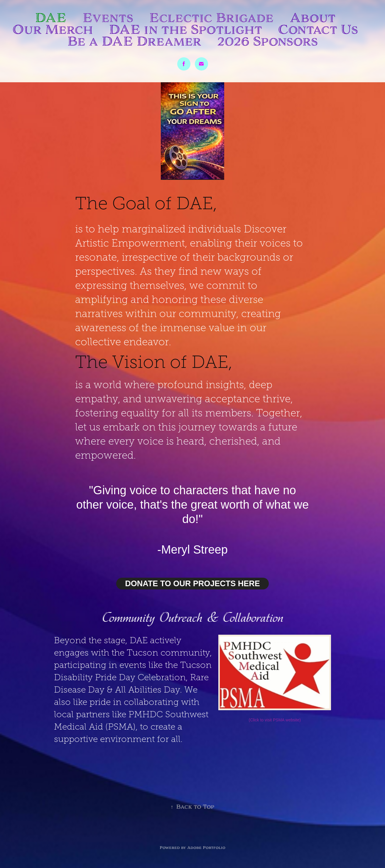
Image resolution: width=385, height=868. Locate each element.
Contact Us (318, 29)
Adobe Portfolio (206, 848)
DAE (51, 18)
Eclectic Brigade (211, 18)
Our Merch (53, 29)
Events (108, 18)
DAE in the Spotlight (185, 29)
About (313, 18)
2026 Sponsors (267, 41)
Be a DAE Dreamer (134, 41)
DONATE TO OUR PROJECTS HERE (192, 584)
